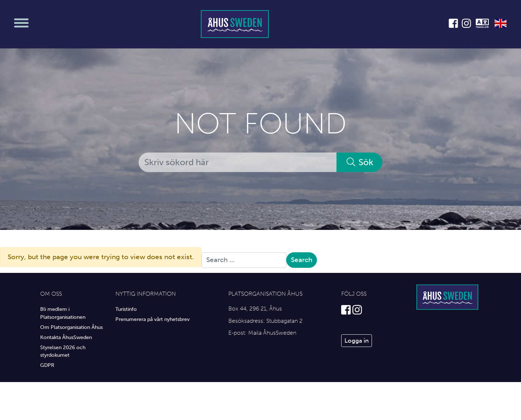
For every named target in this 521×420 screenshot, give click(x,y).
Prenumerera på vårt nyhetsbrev (153, 319)
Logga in (357, 340)
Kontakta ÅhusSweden (66, 337)
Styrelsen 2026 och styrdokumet (63, 351)
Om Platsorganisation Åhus (71, 327)
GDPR (47, 365)
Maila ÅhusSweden (272, 333)
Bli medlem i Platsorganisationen (63, 313)
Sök (359, 162)
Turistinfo (126, 309)
